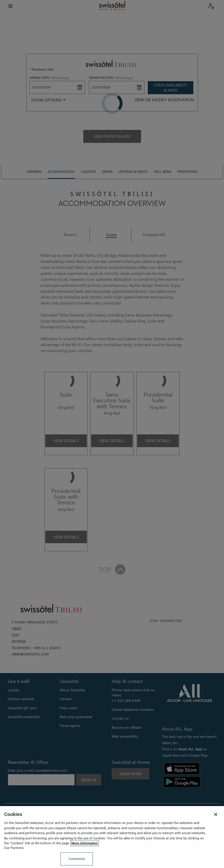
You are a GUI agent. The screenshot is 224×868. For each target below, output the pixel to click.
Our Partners (14, 848)
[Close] (216, 814)
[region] (112, 837)
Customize (77, 859)
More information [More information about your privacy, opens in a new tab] (85, 843)
